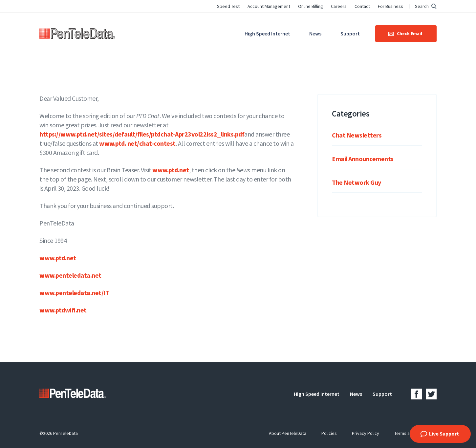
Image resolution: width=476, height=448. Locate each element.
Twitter (431, 394)
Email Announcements (363, 159)
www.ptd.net (171, 170)
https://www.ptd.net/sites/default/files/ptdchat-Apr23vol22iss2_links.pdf (142, 134)
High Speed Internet (267, 33)
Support (350, 33)
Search (422, 6)
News (315, 33)
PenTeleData (77, 34)
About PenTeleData (288, 433)
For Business (390, 6)
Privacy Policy (366, 433)
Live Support (444, 434)
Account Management (269, 6)
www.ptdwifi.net (63, 310)
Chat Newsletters (357, 135)
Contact (362, 6)
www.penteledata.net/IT (74, 293)
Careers (339, 6)
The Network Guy (357, 182)
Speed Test (228, 6)
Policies (329, 433)
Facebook (416, 394)
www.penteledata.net (70, 275)
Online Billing (311, 6)
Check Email (410, 33)
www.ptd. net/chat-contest (137, 143)
